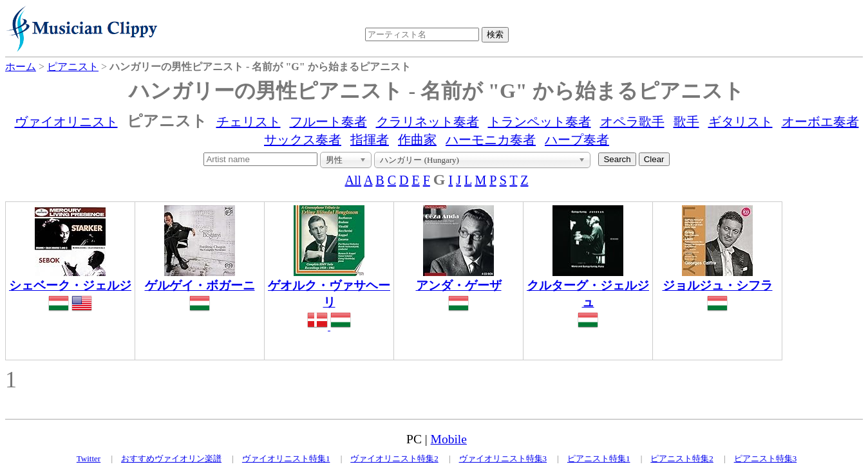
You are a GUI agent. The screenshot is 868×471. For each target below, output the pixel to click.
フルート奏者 (328, 122)
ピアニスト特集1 (599, 458)
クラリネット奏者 (428, 122)
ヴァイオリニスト (66, 122)
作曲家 (417, 140)
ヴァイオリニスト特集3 (503, 458)
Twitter (89, 458)
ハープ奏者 (577, 140)
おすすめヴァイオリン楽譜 (171, 458)
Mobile (449, 439)
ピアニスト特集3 (766, 458)
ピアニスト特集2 (682, 458)
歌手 (686, 122)
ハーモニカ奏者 (491, 140)
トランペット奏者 (540, 122)
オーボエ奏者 (820, 122)
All (354, 180)
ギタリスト (741, 122)
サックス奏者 (303, 140)
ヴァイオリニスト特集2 (394, 458)
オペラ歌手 (632, 122)
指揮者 (370, 140)
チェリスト (249, 122)
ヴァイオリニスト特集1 (286, 458)
